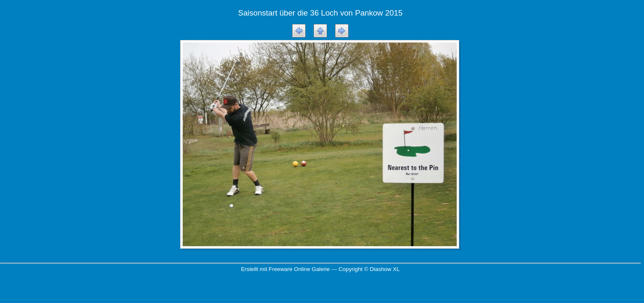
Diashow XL (385, 269)
